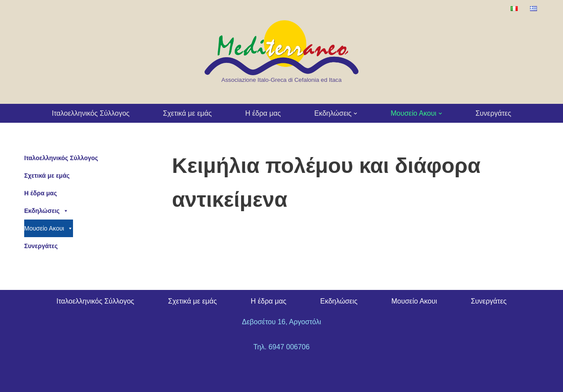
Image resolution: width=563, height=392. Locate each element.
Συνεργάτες (493, 113)
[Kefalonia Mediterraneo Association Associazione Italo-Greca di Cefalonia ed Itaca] (281, 53)
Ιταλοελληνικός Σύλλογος (91, 113)
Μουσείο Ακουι (49, 228)
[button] (355, 114)
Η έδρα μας (263, 113)
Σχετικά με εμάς (188, 113)
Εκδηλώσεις (46, 211)
